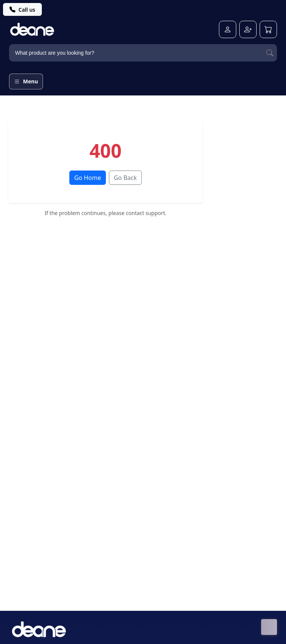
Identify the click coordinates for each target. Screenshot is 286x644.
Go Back (125, 178)
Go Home (88, 178)
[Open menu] (26, 81)
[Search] (270, 53)
